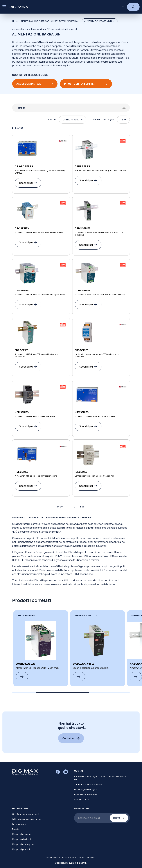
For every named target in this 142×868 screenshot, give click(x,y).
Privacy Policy (53, 857)
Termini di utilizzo (87, 857)
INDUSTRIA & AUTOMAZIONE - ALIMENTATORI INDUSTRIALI (50, 21)
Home (15, 21)
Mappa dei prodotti (21, 849)
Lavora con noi (19, 824)
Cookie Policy (69, 857)
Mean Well (27, 556)
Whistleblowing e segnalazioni (27, 819)
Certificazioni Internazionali (26, 814)
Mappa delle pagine (21, 834)
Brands (16, 829)
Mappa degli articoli (22, 839)
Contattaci (71, 738)
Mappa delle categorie (23, 844)
